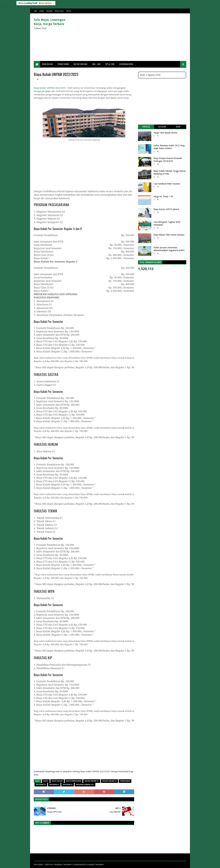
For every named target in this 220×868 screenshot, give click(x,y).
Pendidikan (125, 781)
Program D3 (41, 785)
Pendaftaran (63, 64)
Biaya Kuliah (48, 64)
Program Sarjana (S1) (85, 785)
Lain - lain (96, 64)
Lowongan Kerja (126, 64)
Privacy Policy (59, 11)
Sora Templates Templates (60, 865)
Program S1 (54, 785)
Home (35, 11)
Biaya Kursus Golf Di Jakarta (166, 209)
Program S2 (68, 785)
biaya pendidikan (74, 781)
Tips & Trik (110, 64)
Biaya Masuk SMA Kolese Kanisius (169, 235)
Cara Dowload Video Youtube (167, 184)
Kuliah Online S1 (92, 781)
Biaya (46, 781)
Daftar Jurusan (80, 64)
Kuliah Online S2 (109, 781)
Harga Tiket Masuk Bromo (165, 133)
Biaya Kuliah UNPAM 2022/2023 (50, 88)
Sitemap (42, 11)
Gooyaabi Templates (95, 865)
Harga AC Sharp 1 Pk (163, 196)
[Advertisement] (132, 37)
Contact (69, 11)
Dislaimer (49, 11)
